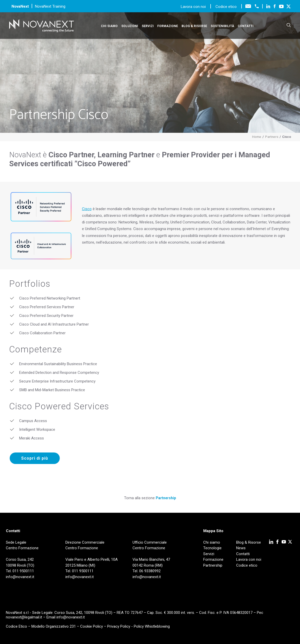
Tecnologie (212, 548)
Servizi (148, 26)
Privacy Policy (119, 626)
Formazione (168, 26)
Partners (272, 137)
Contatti (246, 26)
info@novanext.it (71, 617)
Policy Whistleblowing (152, 626)
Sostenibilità (222, 26)
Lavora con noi (194, 7)
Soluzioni (130, 26)
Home (257, 137)
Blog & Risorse (194, 26)
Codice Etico (16, 626)
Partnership (166, 498)
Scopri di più (35, 458)
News (241, 548)
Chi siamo (109, 26)
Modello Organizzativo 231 (54, 626)
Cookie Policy (92, 626)
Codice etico (226, 7)
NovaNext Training (50, 6)
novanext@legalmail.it (24, 617)
